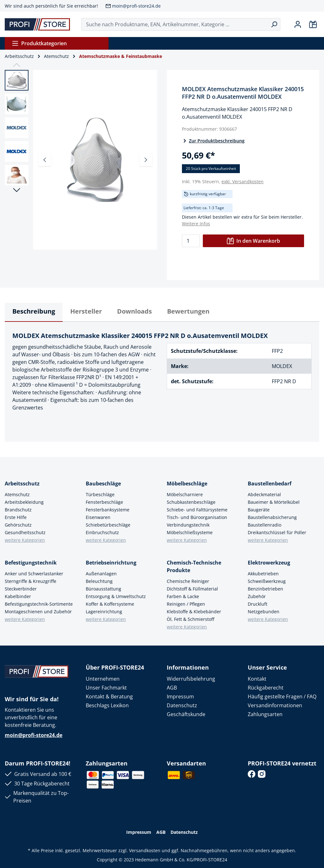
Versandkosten (145, 850)
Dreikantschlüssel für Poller (277, 532)
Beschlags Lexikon (107, 705)
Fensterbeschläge (104, 502)
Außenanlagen (101, 574)
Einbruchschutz (102, 532)
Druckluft (258, 604)
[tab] (34, 312)
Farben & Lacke (183, 596)
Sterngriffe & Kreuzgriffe (31, 581)
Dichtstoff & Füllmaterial (192, 589)
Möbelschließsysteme (190, 532)
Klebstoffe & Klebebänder (194, 612)
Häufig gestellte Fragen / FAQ (282, 696)
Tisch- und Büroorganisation (197, 517)
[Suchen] (274, 24)
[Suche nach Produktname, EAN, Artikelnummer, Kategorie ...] (175, 24)
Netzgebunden (264, 612)
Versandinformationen (275, 705)
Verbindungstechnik (188, 525)
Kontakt (257, 679)
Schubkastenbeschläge (191, 502)
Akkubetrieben (263, 574)
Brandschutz (18, 510)
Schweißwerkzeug (267, 581)
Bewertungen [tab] (188, 311)
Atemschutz (17, 494)
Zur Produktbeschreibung (213, 141)
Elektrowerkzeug (269, 563)
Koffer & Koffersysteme (110, 604)
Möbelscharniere (185, 494)
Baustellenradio (265, 525)
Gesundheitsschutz (25, 532)
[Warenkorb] (313, 24)
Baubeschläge (103, 484)
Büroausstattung (103, 589)
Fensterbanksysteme (108, 510)
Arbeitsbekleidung (24, 502)
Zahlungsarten (265, 714)
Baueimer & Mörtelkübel (274, 502)
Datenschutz (182, 705)
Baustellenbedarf (270, 484)
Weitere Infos (196, 224)
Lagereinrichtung (104, 612)
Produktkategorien (39, 43)
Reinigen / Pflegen (186, 604)
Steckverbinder (21, 589)
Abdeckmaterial (264, 494)
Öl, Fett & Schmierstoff (190, 619)
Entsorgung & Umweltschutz (116, 596)
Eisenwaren (98, 517)
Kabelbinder (18, 596)
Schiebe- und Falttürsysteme (197, 510)
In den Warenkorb (253, 241)
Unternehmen (103, 679)
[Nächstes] (146, 160)
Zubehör (257, 596)
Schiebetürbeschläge (108, 525)
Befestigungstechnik (31, 563)
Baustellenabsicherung (272, 517)
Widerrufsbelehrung (191, 679)
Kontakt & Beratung (109, 696)
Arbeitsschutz (22, 484)
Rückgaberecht (266, 688)
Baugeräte (259, 510)
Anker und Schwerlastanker (34, 574)
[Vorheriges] (45, 160)
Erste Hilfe (16, 517)
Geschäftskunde (186, 714)
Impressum (180, 696)
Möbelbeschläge (187, 484)
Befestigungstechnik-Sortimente (39, 604)
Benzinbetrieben (265, 589)
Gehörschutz (18, 525)
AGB (172, 688)
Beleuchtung (99, 581)
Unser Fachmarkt (106, 688)
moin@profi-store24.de (136, 6)
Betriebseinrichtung (111, 563)
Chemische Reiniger (188, 581)
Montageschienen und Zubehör (38, 612)
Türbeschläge (100, 494)
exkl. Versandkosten (243, 181)
